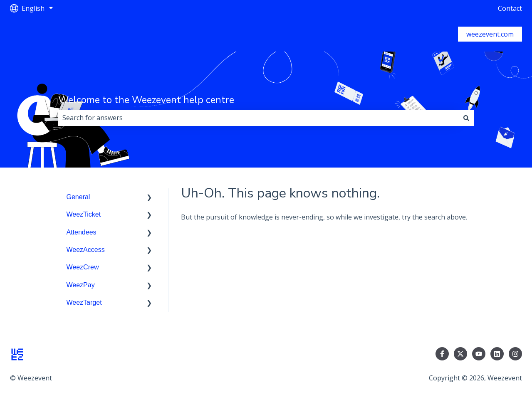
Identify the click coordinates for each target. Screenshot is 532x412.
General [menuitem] (78, 197)
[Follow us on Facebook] (442, 354)
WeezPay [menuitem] (81, 285)
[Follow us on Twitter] (460, 354)
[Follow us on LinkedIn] (497, 354)
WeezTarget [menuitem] (84, 302)
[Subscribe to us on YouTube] (479, 354)
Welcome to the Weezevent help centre (146, 100)
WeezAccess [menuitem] (86, 250)
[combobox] (258, 118)
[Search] (466, 118)
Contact (510, 8)
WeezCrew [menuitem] (83, 267)
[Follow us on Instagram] (515, 354)
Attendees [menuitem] (82, 232)
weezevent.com (490, 34)
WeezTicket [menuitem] (84, 214)
